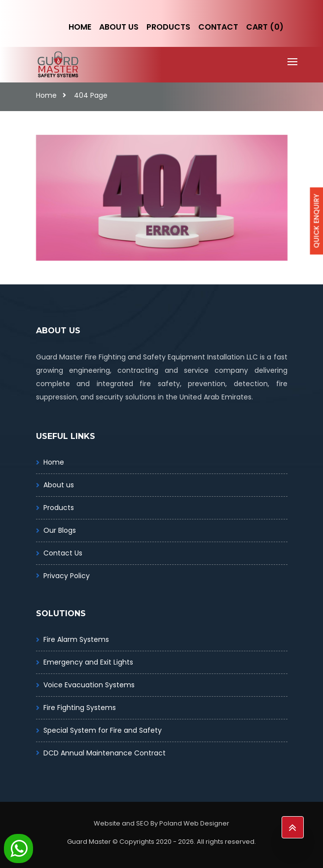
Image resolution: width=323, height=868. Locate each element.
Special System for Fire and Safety (103, 730)
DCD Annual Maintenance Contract (105, 753)
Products (168, 27)
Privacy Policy (67, 576)
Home (80, 27)
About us (59, 485)
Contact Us (63, 553)
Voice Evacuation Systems (89, 685)
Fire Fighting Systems (80, 708)
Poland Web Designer (194, 823)
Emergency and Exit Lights (88, 662)
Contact (218, 27)
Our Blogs (60, 530)
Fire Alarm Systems (76, 639)
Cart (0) (265, 27)
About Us (119, 27)
